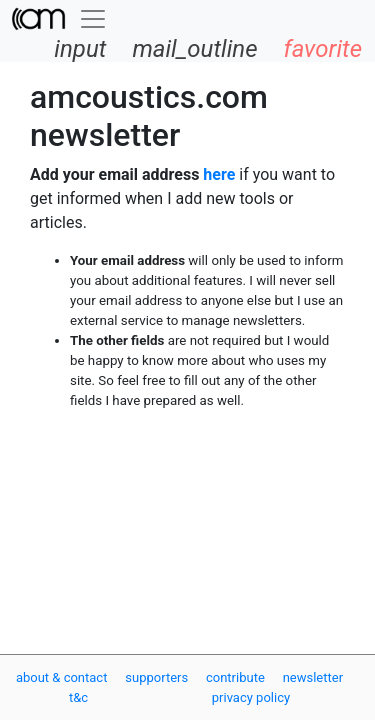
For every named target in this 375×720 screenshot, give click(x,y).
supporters (156, 677)
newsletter (313, 677)
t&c (78, 697)
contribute (235, 677)
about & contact (62, 677)
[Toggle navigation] (93, 19)
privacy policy (251, 697)
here (219, 174)
